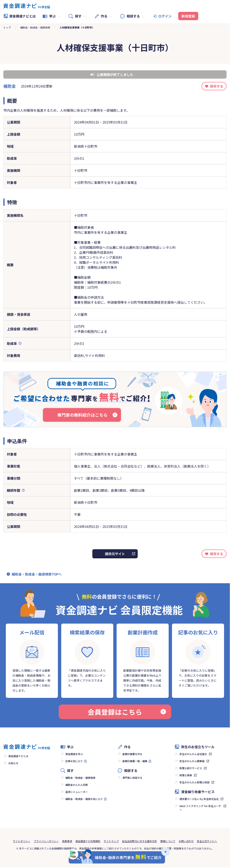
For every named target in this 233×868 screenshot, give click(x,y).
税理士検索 (186, 775)
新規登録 (188, 16)
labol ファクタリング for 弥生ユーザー (200, 808)
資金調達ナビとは (20, 16)
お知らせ (13, 763)
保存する (217, 86)
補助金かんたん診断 (77, 785)
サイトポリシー (22, 841)
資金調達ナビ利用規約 (88, 841)
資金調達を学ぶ (74, 754)
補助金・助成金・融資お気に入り (84, 799)
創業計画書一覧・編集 (135, 761)
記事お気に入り (74, 761)
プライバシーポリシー (46, 841)
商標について (168, 841)
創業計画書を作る (132, 754)
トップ (7, 27)
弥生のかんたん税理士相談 (194, 782)
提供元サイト (115, 554)
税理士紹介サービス (191, 768)
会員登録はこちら (127, 712)
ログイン (165, 16)
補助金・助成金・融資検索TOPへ (37, 574)
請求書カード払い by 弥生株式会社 (199, 799)
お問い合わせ (186, 841)
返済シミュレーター (77, 792)
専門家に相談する (132, 778)
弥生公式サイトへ (207, 841)
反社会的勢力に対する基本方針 (140, 841)
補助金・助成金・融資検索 (35, 27)
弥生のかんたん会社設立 (193, 754)
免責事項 (67, 841)
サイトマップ (111, 841)
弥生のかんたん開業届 (192, 761)
